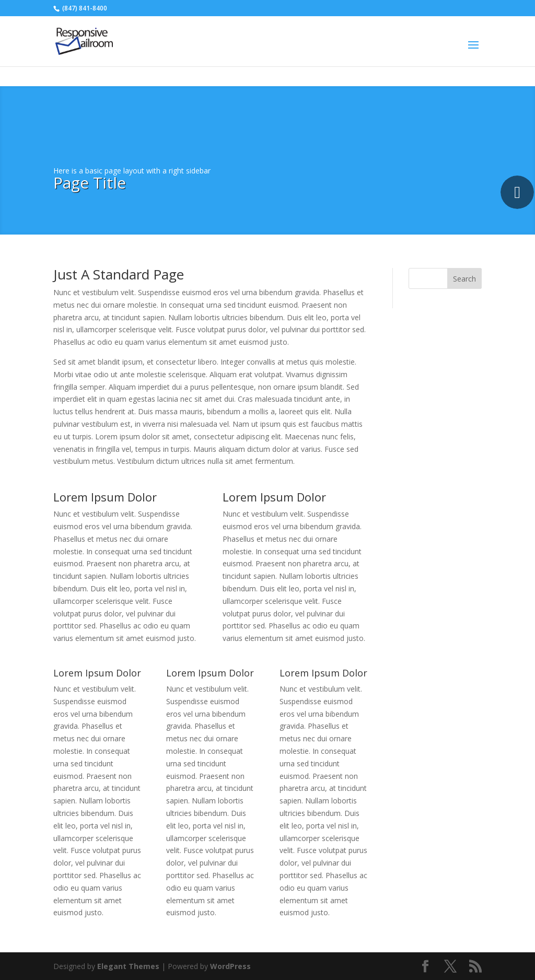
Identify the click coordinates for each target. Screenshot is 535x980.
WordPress (230, 966)
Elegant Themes (128, 966)
